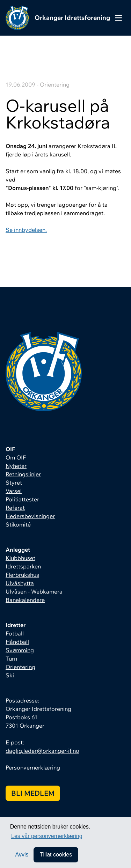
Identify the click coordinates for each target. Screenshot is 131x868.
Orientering (20, 667)
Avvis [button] (22, 855)
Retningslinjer (23, 474)
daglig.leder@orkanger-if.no (42, 751)
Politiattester (22, 499)
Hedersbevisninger (30, 516)
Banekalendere (25, 600)
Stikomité (18, 524)
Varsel (14, 491)
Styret (14, 483)
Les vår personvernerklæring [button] (47, 836)
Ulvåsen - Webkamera (34, 591)
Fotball (15, 633)
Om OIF (16, 457)
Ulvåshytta (20, 583)
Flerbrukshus (22, 575)
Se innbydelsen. (26, 230)
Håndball (17, 642)
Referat (15, 508)
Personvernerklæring (33, 767)
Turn (11, 659)
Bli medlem (33, 793)
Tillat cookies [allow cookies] (56, 855)
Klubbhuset (20, 558)
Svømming (20, 650)
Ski (10, 675)
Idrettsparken (23, 566)
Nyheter (16, 466)
